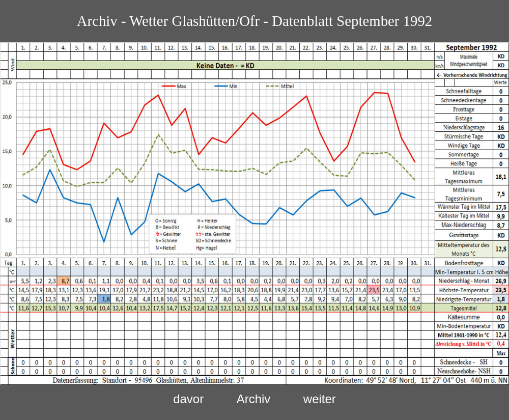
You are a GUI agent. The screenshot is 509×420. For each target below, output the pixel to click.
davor (188, 399)
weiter (320, 399)
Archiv (254, 399)
